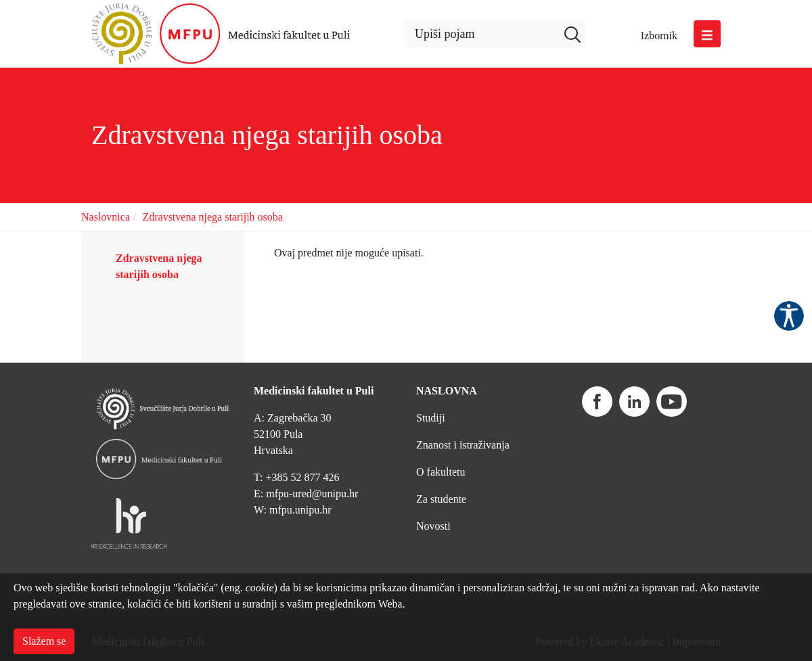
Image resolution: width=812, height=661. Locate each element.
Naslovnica (106, 217)
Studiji (431, 418)
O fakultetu (441, 472)
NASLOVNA (447, 391)
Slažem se (44, 641)
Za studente (441, 499)
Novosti (433, 526)
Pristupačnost (789, 316)
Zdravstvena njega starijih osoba (212, 217)
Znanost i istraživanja (463, 445)
